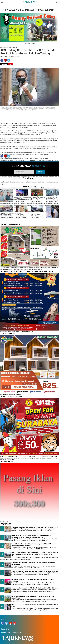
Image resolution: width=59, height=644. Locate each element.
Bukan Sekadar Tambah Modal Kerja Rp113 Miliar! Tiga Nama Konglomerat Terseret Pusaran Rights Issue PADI (52, 202)
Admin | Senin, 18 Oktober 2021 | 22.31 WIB (10, 57)
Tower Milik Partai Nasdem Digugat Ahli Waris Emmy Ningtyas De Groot (35, 571)
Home (2, 47)
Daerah (10, 47)
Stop (10, 64)
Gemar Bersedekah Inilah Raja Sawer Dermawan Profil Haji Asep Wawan (35, 527)
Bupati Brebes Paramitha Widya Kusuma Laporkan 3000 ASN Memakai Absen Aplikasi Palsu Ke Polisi (22, 218)
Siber (9, 632)
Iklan (21, 632)
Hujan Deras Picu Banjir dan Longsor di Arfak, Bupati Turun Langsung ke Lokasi (37, 202)
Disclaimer (15, 632)
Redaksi (4, 632)
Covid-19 (6, 47)
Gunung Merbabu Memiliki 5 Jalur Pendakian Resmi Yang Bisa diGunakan (35, 588)
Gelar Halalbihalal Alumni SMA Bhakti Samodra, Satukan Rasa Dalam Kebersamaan (6, 218)
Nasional (15, 47)
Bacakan (4, 64)
